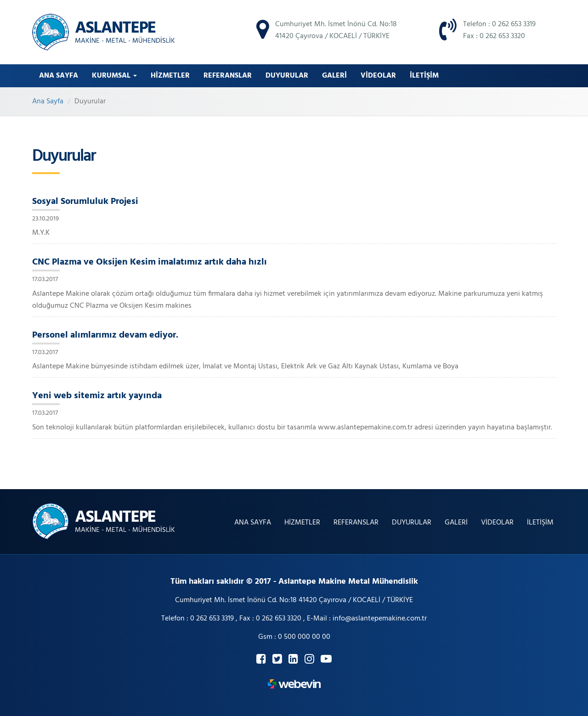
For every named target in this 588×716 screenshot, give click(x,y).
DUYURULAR (287, 76)
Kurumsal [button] (114, 76)
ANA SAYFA (59, 76)
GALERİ (334, 76)
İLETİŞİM (424, 76)
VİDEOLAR (378, 76)
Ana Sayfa (48, 101)
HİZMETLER (170, 76)
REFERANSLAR (228, 76)
